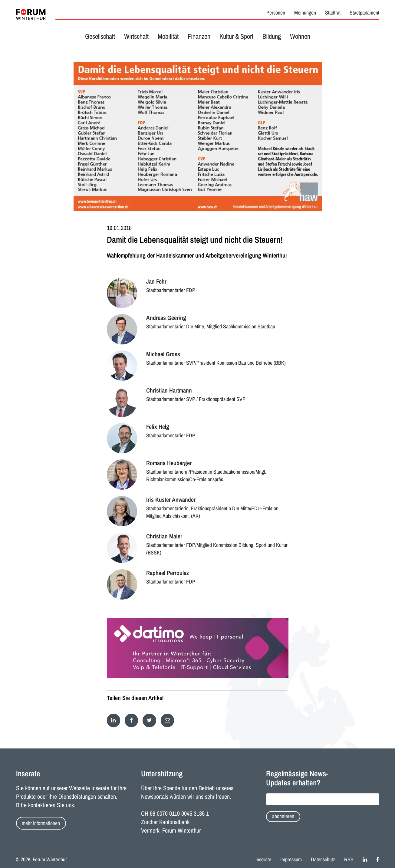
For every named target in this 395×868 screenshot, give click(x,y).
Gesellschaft (100, 36)
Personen (276, 13)
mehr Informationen (41, 823)
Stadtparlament (364, 13)
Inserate (263, 860)
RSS (349, 860)
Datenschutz (323, 860)
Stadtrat (333, 13)
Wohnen (300, 36)
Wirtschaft (136, 36)
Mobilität (168, 36)
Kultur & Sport (236, 36)
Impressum (291, 860)
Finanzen (199, 36)
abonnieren (283, 816)
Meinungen (305, 13)
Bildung (272, 36)
